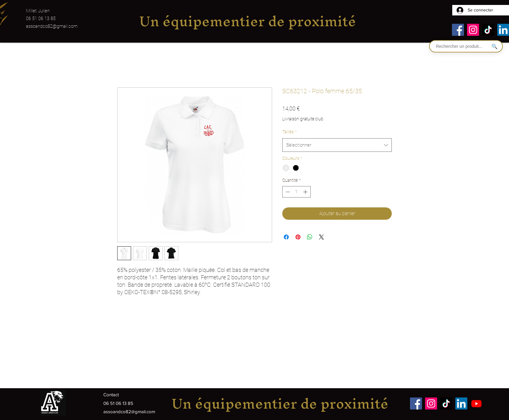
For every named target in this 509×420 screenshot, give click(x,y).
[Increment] (306, 192)
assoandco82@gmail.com (52, 26)
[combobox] (337, 145)
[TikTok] (488, 30)
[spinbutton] (296, 192)
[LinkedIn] (461, 403)
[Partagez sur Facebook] (286, 237)
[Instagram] (473, 30)
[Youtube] (476, 403)
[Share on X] (321, 237)
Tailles (290, 132)
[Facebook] (458, 30)
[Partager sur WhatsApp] (310, 237)
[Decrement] (287, 192)
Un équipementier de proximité (248, 21)
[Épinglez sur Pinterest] (298, 237)
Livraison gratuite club (303, 119)
